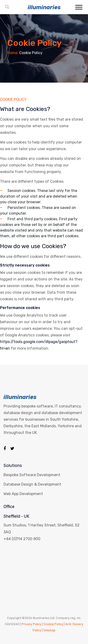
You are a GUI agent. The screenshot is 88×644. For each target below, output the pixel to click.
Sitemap (49, 630)
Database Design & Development (32, 484)
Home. (13, 53)
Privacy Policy (31, 624)
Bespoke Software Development (32, 475)
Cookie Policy (53, 624)
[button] (78, 6)
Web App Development (23, 494)
